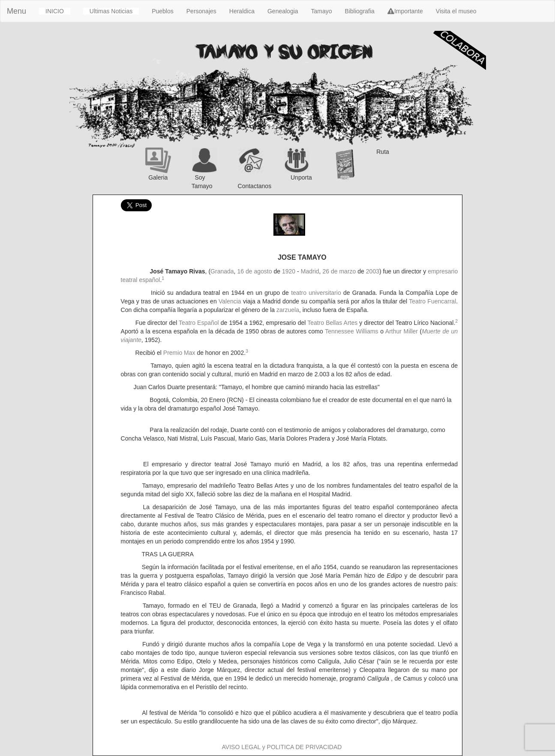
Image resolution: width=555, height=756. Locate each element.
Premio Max (179, 353)
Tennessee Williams (351, 331)
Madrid (310, 271)
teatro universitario (316, 293)
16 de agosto (254, 271)
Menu (16, 11)
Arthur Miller (402, 331)
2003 (373, 271)
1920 (289, 271)
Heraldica (242, 11)
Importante (405, 11)
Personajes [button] (201, 11)
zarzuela (288, 310)
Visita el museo (456, 11)
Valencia (230, 301)
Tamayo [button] (322, 11)
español (149, 280)
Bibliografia (360, 11)
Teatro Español (199, 323)
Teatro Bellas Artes (332, 323)
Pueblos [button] (163, 11)
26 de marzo (339, 271)
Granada (222, 271)
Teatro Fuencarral (432, 301)
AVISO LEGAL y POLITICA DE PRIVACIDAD (282, 747)
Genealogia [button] (283, 11)
